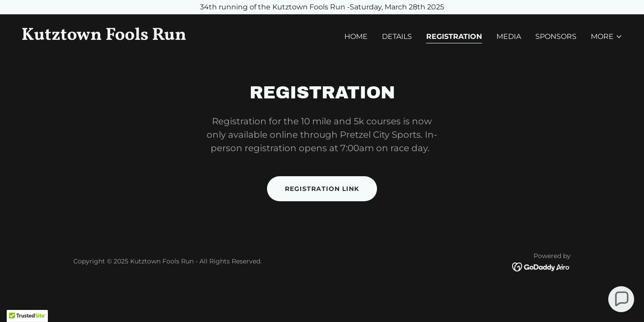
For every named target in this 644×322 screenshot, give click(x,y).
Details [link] (397, 36)
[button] (607, 37)
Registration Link (322, 189)
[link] (168, 37)
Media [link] (509, 36)
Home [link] (356, 36)
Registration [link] (454, 36)
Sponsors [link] (556, 36)
